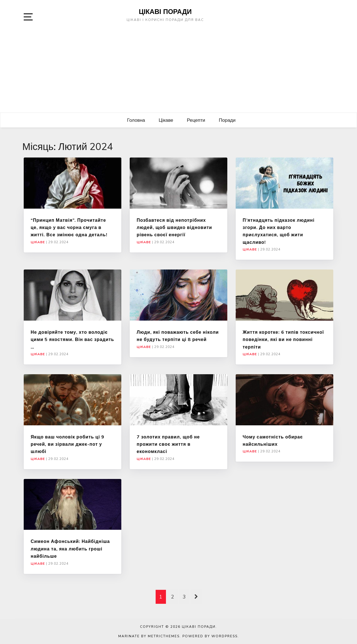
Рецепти (196, 120)
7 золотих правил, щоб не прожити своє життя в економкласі (168, 444)
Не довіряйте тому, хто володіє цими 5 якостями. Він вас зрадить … (72, 339)
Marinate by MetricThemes (149, 636)
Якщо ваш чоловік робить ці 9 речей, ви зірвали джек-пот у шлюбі (67, 444)
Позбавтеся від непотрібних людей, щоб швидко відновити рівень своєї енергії (174, 227)
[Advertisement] (178, 71)
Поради (227, 120)
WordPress (225, 636)
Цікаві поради (165, 11)
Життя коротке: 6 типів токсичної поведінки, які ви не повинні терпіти (283, 339)
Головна (136, 120)
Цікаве (166, 120)
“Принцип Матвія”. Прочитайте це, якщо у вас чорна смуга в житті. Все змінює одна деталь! (69, 227)
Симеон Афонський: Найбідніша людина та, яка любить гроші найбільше (70, 549)
